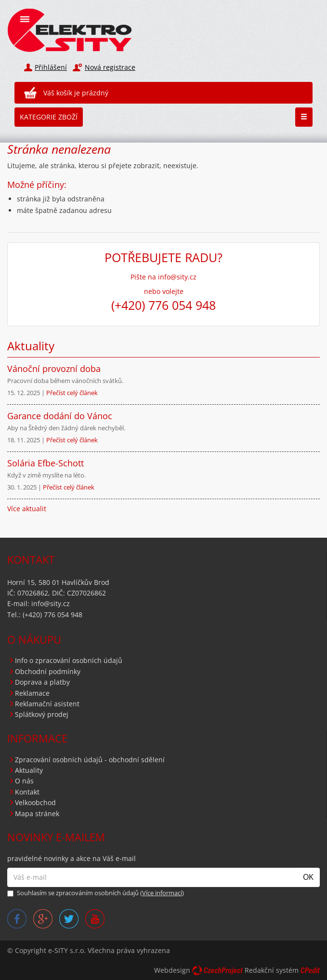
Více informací (162, 893)
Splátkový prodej (42, 714)
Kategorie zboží (49, 117)
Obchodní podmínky (48, 671)
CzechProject (217, 970)
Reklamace (32, 693)
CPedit (310, 970)
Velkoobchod (35, 802)
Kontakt (27, 792)
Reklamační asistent (47, 704)
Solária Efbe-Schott (46, 463)
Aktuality (29, 770)
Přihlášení (51, 67)
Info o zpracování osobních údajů (69, 660)
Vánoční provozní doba (54, 369)
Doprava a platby (42, 682)
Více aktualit (27, 509)
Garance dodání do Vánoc (60, 416)
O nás (24, 781)
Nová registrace (110, 67)
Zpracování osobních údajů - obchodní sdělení (90, 760)
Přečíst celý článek (72, 393)
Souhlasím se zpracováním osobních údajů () (96, 893)
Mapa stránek (37, 814)
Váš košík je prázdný (76, 93)
